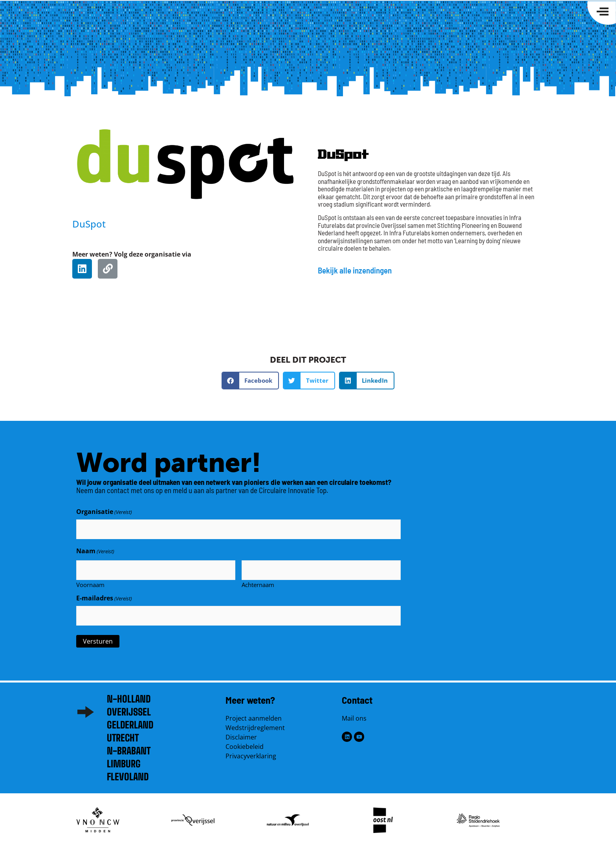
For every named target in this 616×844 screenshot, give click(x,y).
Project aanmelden (254, 715)
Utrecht (123, 735)
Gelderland (130, 722)
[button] (250, 381)
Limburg (124, 761)
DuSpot (89, 224)
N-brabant (129, 748)
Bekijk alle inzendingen (355, 270)
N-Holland (129, 696)
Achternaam (258, 582)
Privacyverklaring (251, 753)
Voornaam (90, 582)
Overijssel (129, 709)
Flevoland (128, 773)
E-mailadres (104, 596)
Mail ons (354, 715)
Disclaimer (241, 734)
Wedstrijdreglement (255, 725)
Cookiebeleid (245, 743)
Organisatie (104, 512)
